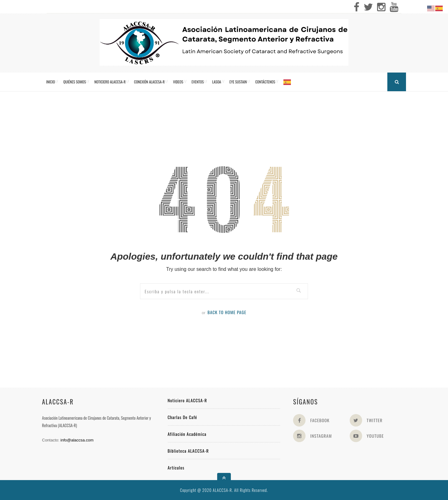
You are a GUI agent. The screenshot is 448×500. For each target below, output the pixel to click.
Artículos (176, 467)
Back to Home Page (227, 312)
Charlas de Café (182, 417)
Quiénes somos (75, 82)
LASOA (217, 82)
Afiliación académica (187, 434)
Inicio (51, 82)
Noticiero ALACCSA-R (110, 82)
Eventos (198, 82)
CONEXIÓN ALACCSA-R (149, 82)
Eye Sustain (238, 82)
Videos (178, 82)
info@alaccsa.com (77, 440)
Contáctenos (265, 82)
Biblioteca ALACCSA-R (188, 451)
